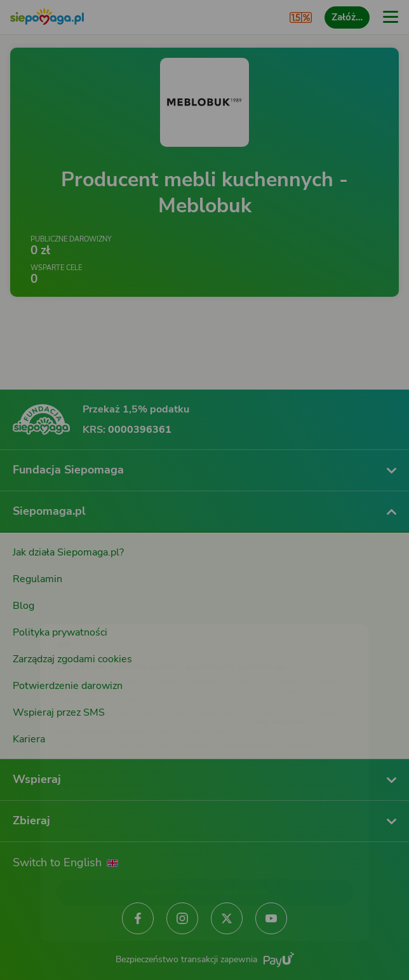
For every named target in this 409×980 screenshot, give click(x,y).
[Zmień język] (36, 608)
